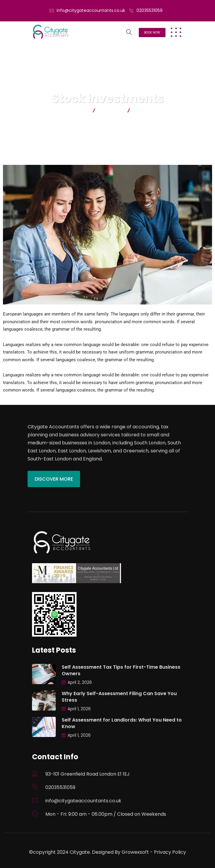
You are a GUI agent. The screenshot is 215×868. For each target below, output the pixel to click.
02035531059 (149, 10)
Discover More (54, 479)
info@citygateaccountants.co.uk (91, 10)
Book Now (152, 33)
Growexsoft (135, 852)
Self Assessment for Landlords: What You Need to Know (122, 723)
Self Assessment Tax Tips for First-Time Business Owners (121, 670)
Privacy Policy (170, 852)
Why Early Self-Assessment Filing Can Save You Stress (119, 697)
